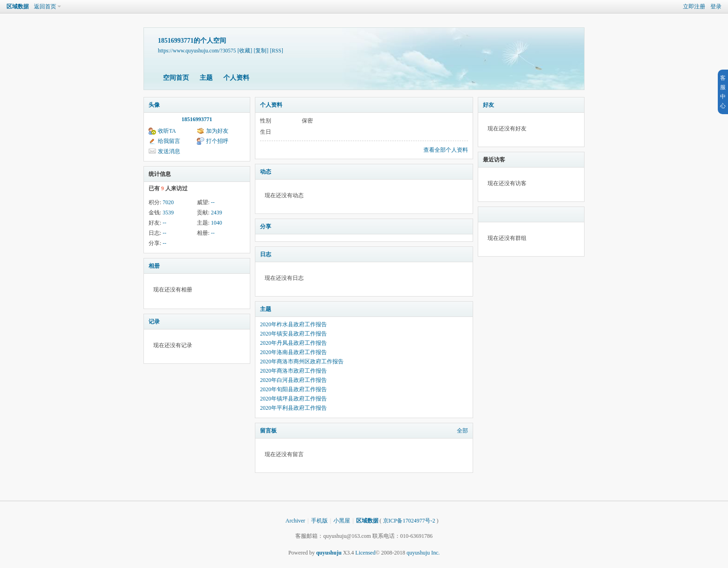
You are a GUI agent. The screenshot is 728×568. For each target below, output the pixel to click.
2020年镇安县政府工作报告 (293, 334)
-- (213, 202)
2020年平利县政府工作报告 (293, 408)
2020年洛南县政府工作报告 (293, 352)
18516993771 (197, 119)
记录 (154, 322)
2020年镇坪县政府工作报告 (293, 399)
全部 (462, 431)
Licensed (365, 553)
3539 (168, 213)
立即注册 (694, 6)
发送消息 (169, 151)
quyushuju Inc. (423, 553)
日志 (266, 254)
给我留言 (169, 141)
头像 (154, 105)
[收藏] (245, 51)
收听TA (167, 131)
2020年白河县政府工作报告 (293, 380)
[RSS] (276, 51)
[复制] (261, 51)
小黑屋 (342, 521)
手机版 (319, 521)
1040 (216, 223)
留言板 (268, 431)
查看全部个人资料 (446, 150)
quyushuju (329, 553)
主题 (206, 78)
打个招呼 (217, 141)
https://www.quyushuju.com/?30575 (197, 51)
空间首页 (176, 78)
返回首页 (45, 6)
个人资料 (236, 78)
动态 (266, 172)
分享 (266, 226)
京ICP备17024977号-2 (409, 521)
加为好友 (217, 131)
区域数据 (18, 6)
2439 (216, 213)
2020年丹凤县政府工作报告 (293, 343)
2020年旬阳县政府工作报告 (293, 389)
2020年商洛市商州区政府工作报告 (302, 361)
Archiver (296, 521)
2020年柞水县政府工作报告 (293, 324)
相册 (154, 266)
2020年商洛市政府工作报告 (293, 371)
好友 (488, 105)
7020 (168, 202)
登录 (716, 6)
